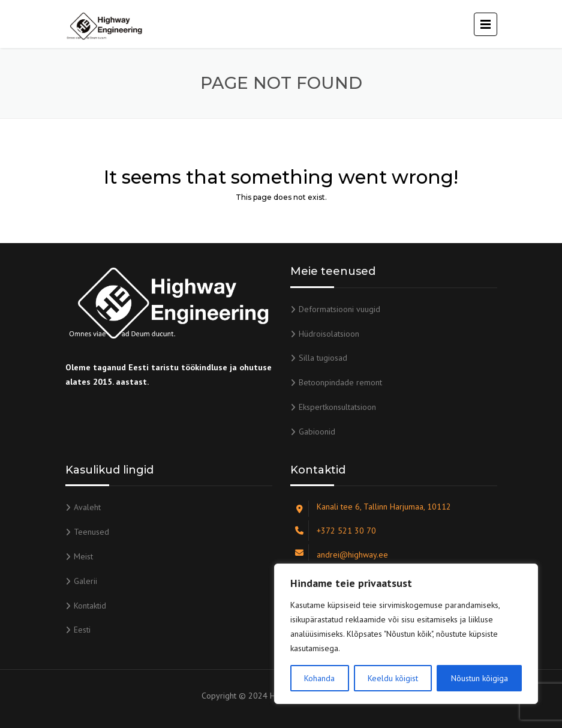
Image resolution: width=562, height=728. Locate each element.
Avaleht (87, 507)
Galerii (85, 581)
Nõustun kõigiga (480, 678)
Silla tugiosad (323, 358)
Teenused (91, 532)
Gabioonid (317, 432)
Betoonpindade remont (340, 382)
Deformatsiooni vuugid (339, 309)
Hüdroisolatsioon (329, 334)
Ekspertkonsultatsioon (337, 407)
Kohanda (319, 678)
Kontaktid (90, 606)
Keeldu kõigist (393, 678)
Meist (83, 556)
